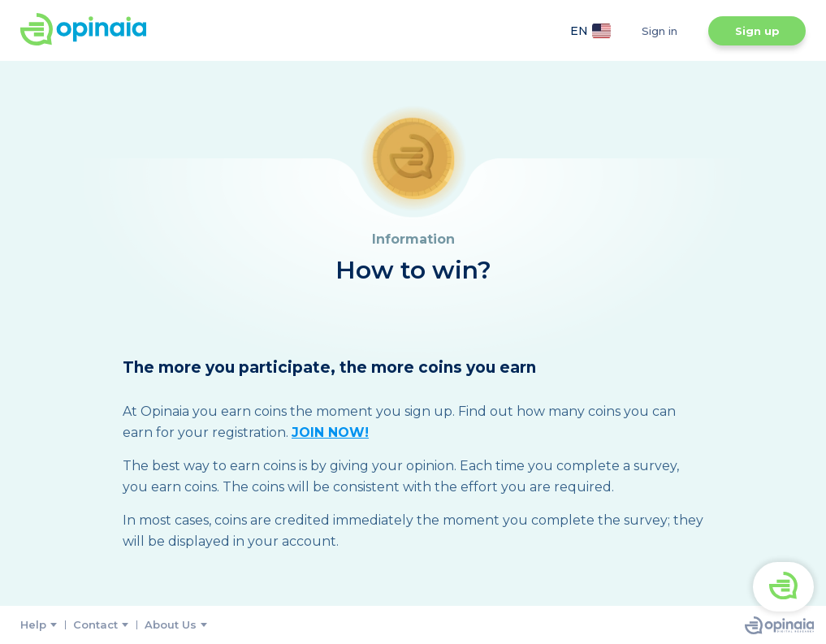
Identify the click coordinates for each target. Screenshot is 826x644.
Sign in (660, 31)
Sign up (757, 31)
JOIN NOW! (330, 432)
